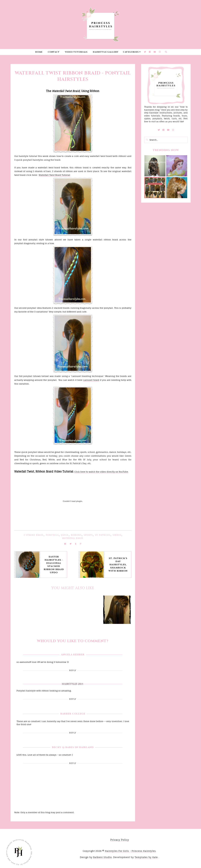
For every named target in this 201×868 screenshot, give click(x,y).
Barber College (73, 714)
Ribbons (76, 535)
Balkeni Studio (103, 857)
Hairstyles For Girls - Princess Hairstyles (130, 851)
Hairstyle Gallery (106, 52)
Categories (131, 52)
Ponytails (52, 535)
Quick (65, 535)
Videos (117, 535)
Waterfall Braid (73, 538)
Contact (54, 52)
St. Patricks (103, 535)
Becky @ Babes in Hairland (73, 747)
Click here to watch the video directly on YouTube (101, 472)
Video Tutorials (76, 52)
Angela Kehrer (73, 655)
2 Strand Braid (34, 535)
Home (39, 52)
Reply (73, 670)
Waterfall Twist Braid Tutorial (54, 175)
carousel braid (91, 380)
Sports (88, 535)
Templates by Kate (146, 857)
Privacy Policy (120, 840)
